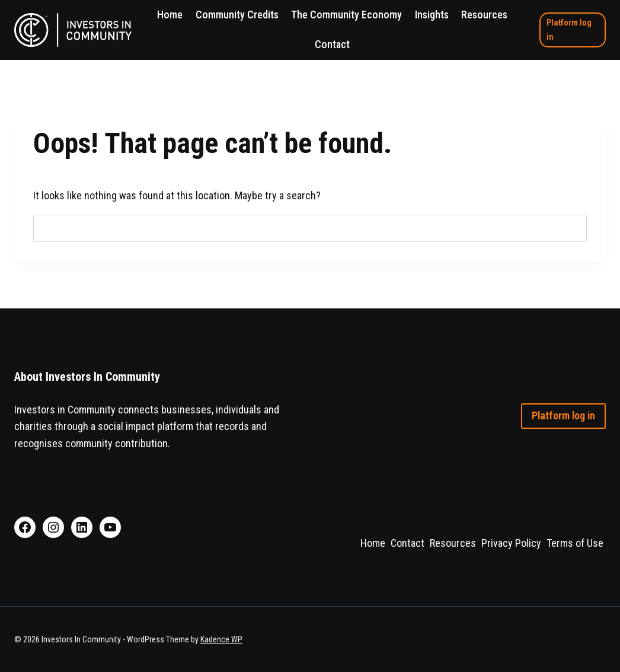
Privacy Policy (511, 543)
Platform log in (569, 30)
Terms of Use (575, 543)
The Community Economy (346, 15)
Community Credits (237, 15)
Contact (332, 44)
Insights (432, 15)
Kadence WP (221, 639)
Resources (484, 15)
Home (170, 15)
